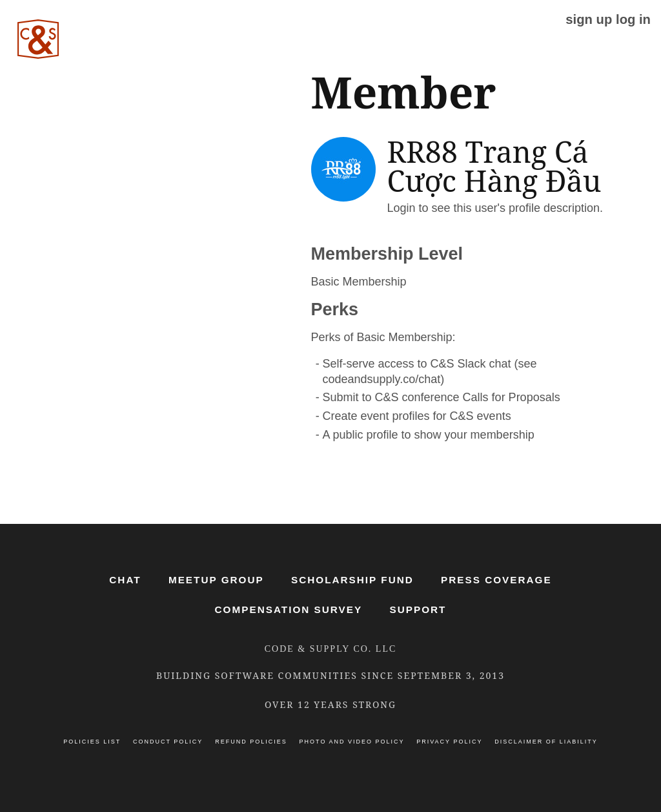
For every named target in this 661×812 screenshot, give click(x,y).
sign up (589, 19)
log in (633, 19)
